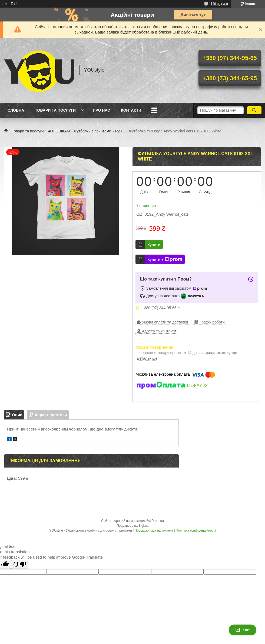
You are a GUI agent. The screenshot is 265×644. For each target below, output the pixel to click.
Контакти (131, 110)
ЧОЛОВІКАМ (59, 131)
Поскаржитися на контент (154, 530)
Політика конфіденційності (196, 530)
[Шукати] (254, 110)
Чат (243, 630)
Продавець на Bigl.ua (132, 526)
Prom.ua (158, 521)
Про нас (101, 110)
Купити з (165, 259)
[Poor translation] (20, 564)
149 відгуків (219, 4)
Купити (154, 244)
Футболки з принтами (92, 131)
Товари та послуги (55, 110)
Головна (15, 110)
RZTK (120, 131)
